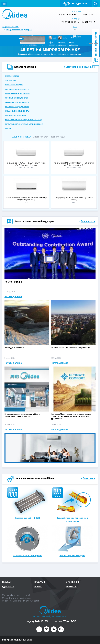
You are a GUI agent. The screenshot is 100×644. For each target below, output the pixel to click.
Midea (15, 14)
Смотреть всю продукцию (80, 67)
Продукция (40, 582)
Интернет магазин (96, 44)
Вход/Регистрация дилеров (19, 30)
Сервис (38, 587)
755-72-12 (86, 22)
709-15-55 (68, 15)
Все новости (88, 221)
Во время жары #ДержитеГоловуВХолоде (70, 348)
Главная (7, 582)
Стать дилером (79, 4)
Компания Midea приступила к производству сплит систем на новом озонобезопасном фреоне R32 (71, 416)
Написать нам (12, 27)
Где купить (8, 587)
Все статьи (89, 478)
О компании (72, 582)
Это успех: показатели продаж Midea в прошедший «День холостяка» (22, 415)
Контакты (71, 587)
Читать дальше (13, 296)
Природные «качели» (14, 348)
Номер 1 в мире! (13, 282)
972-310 (86, 15)
